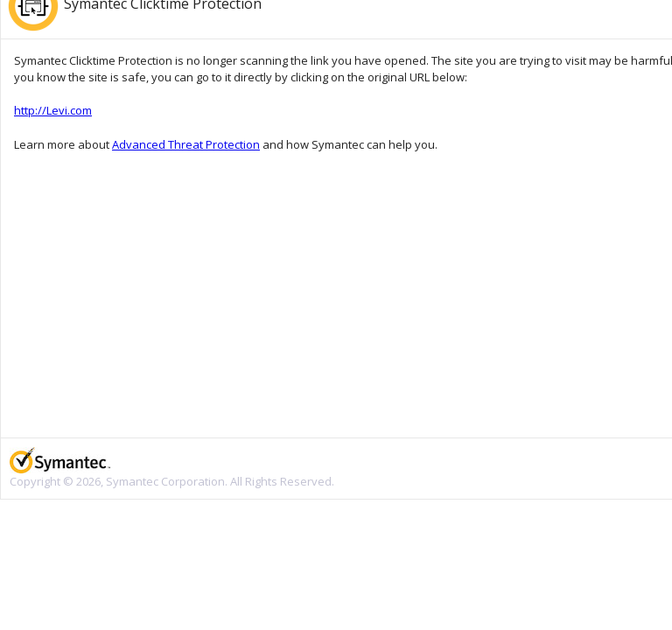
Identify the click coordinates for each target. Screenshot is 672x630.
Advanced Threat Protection (186, 144)
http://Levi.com (53, 110)
